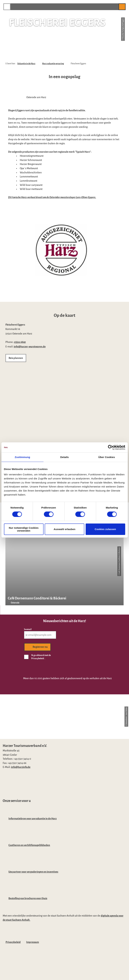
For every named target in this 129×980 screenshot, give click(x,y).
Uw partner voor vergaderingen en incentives (33, 872)
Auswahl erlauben (64, 529)
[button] (114, 7)
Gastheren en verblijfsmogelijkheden (29, 845)
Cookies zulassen (105, 529)
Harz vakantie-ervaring (53, 64)
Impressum (33, 942)
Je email (28, 629)
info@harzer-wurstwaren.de (30, 347)
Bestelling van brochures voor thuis (28, 898)
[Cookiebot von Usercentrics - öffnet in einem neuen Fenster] (110, 447)
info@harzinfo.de (21, 767)
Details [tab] (65, 457)
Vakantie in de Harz (26, 64)
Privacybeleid (13, 942)
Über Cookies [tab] (107, 457)
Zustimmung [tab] (22, 457)
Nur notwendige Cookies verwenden (24, 529)
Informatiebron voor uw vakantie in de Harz (33, 819)
